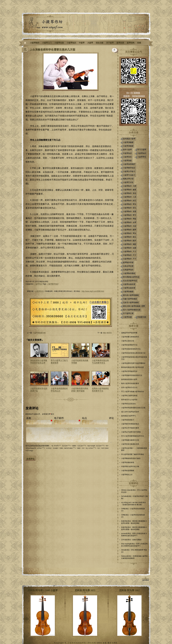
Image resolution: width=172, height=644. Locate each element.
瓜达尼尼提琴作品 (130, 281)
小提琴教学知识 (53, 284)
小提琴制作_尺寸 (130, 252)
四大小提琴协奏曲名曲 (132, 310)
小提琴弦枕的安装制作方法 (131, 349)
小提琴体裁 (127, 317)
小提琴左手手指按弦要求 (130, 428)
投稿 (139, 43)
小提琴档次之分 (127, 475)
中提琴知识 (127, 153)
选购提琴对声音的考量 (129, 333)
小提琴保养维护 (129, 164)
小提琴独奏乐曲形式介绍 (130, 440)
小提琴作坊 (39, 291)
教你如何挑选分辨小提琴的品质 (132, 367)
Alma (123, 550)
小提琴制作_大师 (130, 186)
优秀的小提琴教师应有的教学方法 (100, 390)
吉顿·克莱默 (137, 540)
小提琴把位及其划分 (128, 404)
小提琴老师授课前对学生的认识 (59, 390)
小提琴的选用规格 (128, 471)
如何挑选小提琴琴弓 (128, 416)
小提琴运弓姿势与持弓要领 (131, 432)
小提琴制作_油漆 (130, 248)
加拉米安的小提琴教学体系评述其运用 (39, 362)
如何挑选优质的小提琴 (129, 379)
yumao (124, 533)
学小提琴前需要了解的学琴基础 (132, 454)
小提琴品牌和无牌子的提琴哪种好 (133, 363)
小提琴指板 (127, 161)
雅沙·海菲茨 (107, 333)
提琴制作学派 (128, 262)
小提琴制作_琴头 (130, 233)
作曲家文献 (142, 317)
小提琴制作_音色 (130, 193)
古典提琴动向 (128, 270)
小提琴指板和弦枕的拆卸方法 (132, 375)
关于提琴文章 (128, 313)
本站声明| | (83, 643)
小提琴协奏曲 (128, 292)
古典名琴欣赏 (128, 266)
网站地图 (92, 643)
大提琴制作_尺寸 (130, 259)
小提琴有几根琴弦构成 (129, 396)
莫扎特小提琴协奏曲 (131, 295)
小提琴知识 (71, 43)
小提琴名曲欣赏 (129, 288)
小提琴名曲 (59, 43)
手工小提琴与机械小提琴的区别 (132, 392)
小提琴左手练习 (129, 172)
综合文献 (100, 43)
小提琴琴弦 (142, 157)
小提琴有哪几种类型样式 (130, 337)
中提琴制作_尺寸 (130, 255)
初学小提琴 (127, 150)
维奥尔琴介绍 (128, 179)
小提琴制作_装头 (130, 237)
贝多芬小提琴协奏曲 (131, 303)
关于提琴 (110, 43)
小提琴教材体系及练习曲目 (131, 458)
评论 (111, 418)
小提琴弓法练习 (129, 175)
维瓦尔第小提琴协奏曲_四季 (134, 306)
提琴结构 (131, 43)
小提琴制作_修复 (130, 190)
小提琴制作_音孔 (130, 208)
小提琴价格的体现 (128, 462)
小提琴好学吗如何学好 (129, 371)
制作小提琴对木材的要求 (130, 383)
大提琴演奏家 (128, 146)
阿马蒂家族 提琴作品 (131, 277)
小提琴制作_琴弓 (130, 215)
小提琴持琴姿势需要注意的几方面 (133, 408)
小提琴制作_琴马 (130, 204)
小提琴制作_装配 (130, 244)
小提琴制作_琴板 (130, 219)
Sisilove (124, 556)
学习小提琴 (142, 150)
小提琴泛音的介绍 (128, 341)
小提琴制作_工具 (130, 197)
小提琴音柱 (127, 157)
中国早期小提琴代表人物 (130, 466)
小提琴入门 (47, 43)
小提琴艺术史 (128, 182)
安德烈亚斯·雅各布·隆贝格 (132, 505)
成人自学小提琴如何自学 (130, 412)
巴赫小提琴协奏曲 (130, 299)
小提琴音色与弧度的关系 (130, 444)
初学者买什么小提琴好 (129, 400)
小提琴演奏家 (128, 142)
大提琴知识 (142, 153)
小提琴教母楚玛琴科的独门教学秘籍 (80, 390)
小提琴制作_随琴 (130, 230)
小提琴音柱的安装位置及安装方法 (133, 353)
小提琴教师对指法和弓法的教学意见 (100, 362)
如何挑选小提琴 (129, 139)
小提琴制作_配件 (130, 241)
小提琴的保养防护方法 (129, 345)
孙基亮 (124, 521)
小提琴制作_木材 (130, 226)
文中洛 (124, 540)
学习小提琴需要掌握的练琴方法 (132, 436)
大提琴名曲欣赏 (129, 284)
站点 (85, 418)
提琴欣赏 (120, 43)
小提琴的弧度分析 (39, 333)
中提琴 (82, 43)
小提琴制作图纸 (129, 273)
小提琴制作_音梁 (130, 212)
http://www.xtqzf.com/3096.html (93, 291)
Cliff (123, 509)
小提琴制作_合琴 (130, 222)
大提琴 (90, 43)
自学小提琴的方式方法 (129, 388)
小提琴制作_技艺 (130, 201)
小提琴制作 (35, 43)
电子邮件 (59, 418)
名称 (29, 418)
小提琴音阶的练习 (128, 420)
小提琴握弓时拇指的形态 (130, 424)
